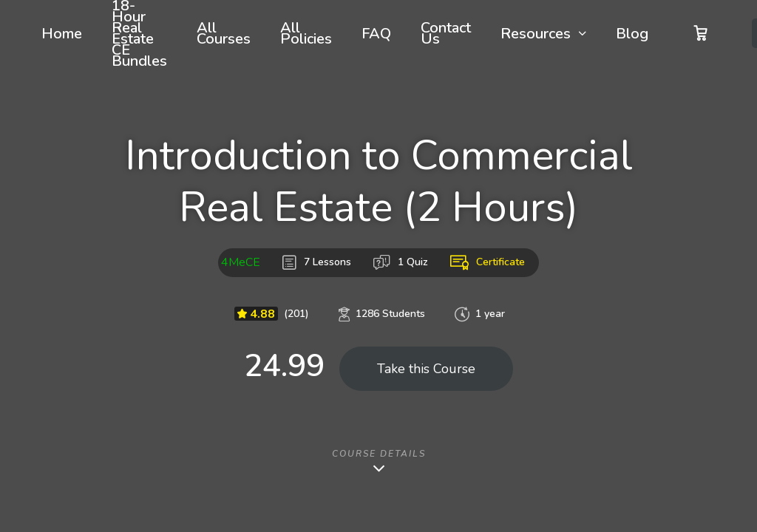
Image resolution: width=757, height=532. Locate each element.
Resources (536, 34)
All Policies (306, 33)
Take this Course (426, 369)
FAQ (376, 34)
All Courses (224, 33)
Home (62, 34)
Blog (632, 34)
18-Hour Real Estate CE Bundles (139, 33)
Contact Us (446, 33)
